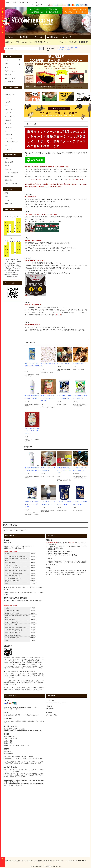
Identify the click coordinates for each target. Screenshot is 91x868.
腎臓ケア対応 (8, 180)
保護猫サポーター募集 (11, 42)
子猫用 (6, 158)
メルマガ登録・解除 (71, 42)
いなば (6, 106)
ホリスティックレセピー (11, 142)
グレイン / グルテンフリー (12, 173)
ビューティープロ (10, 131)
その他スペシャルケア (11, 184)
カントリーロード (10, 109)
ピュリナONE (8, 135)
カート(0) (67, 37)
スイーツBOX (61, 48)
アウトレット (8, 200)
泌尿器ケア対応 (9, 176)
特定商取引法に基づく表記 (45, 861)
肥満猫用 (7, 166)
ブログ (61, 42)
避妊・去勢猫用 (9, 162)
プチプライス (8, 204)
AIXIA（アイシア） (10, 95)
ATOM (84, 861)
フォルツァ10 (8, 138)
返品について (33, 861)
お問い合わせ (53, 37)
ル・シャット (8, 149)
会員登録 (24, 37)
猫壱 (76, 48)
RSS (80, 861)
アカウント (10, 37)
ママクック (8, 145)
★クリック (53, 222)
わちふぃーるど (26, 42)
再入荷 (6, 197)
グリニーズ (8, 113)
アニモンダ (8, 98)
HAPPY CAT (8, 127)
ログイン (38, 37)
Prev (26, 72)
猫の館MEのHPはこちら (42, 42)
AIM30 (6, 91)
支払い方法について (11, 861)
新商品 (6, 193)
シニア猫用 (8, 169)
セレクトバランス (10, 116)
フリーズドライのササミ (64, 50)
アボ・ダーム (8, 102)
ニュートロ (8, 124)
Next (86, 72)
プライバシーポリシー (59, 861)
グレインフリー (69, 48)
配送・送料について (23, 861)
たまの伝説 (8, 120)
